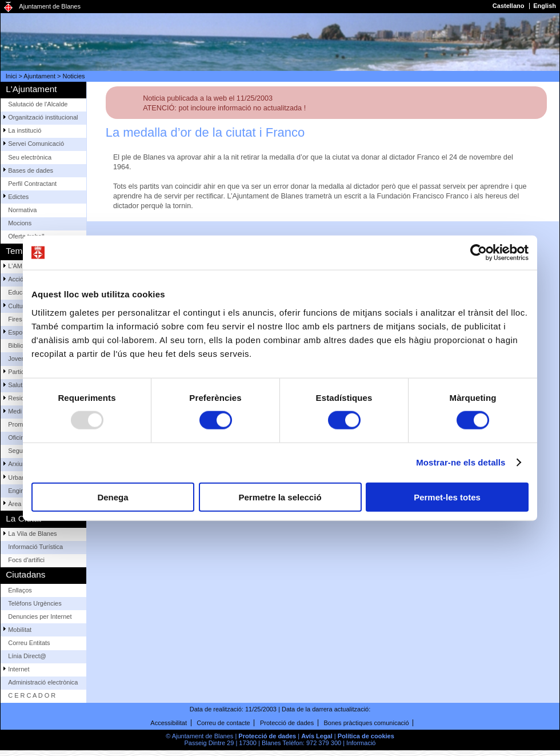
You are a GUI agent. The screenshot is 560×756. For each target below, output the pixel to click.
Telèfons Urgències (35, 603)
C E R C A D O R (32, 695)
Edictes (18, 197)
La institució (25, 130)
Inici (11, 76)
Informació (361, 743)
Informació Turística (35, 547)
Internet (19, 669)
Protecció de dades (287, 723)
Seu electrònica (30, 157)
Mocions (20, 223)
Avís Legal (317, 736)
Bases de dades (31, 170)
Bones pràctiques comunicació (366, 723)
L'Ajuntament (31, 89)
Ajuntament (39, 76)
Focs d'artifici (26, 560)
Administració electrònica (43, 682)
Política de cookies (366, 736)
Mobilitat (20, 630)
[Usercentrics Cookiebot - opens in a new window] (479, 253)
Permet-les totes (447, 497)
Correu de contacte (223, 723)
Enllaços (20, 590)
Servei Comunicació (36, 144)
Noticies (74, 76)
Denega (113, 497)
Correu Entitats (29, 643)
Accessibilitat (169, 723)
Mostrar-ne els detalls (461, 462)
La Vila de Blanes (32, 534)
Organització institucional (43, 117)
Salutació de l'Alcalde (38, 104)
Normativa (22, 210)
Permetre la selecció (280, 497)
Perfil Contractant (32, 184)
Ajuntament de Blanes (50, 6)
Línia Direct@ (27, 656)
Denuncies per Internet (40, 616)
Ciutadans (25, 574)
